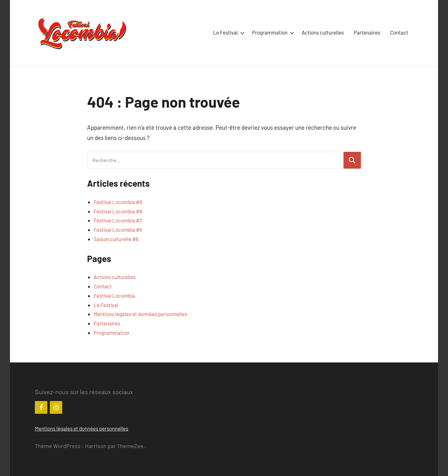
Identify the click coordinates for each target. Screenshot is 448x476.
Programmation (272, 32)
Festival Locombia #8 (118, 211)
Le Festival (228, 32)
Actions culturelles (323, 32)
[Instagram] (56, 407)
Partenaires (367, 32)
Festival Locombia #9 (118, 202)
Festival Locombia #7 (118, 220)
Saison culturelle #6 (116, 239)
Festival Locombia (114, 296)
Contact (399, 32)
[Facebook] (41, 407)
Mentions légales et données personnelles (140, 314)
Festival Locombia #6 (118, 230)
